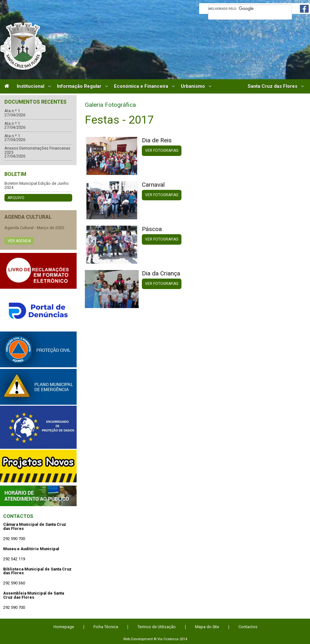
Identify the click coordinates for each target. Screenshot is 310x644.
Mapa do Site (207, 627)
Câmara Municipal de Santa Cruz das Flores (23, 46)
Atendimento (38, 496)
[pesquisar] (250, 9)
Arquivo (16, 198)
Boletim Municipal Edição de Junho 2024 (37, 186)
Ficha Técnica (106, 627)
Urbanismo (193, 86)
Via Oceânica (168, 639)
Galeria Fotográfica (110, 105)
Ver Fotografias (162, 151)
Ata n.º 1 (12, 111)
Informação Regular (79, 86)
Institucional (31, 86)
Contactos (18, 516)
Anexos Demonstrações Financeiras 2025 (37, 150)
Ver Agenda (19, 241)
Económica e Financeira (141, 86)
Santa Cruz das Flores (272, 86)
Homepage (64, 627)
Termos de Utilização (157, 627)
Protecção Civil (38, 349)
